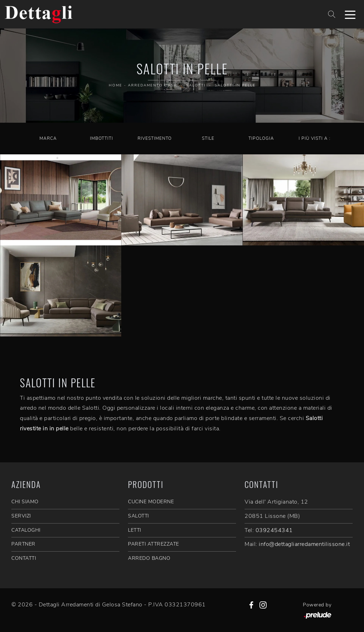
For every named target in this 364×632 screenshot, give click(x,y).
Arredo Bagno (149, 558)
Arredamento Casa (152, 85)
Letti (135, 530)
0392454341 (274, 530)
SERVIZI (21, 516)
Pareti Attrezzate (154, 544)
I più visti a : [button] (315, 138)
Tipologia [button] (261, 138)
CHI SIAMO (25, 502)
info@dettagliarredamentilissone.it (304, 544)
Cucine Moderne (151, 502)
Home (116, 85)
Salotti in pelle (235, 85)
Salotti (196, 85)
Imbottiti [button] (101, 138)
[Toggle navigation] (350, 14)
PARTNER (23, 544)
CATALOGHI (26, 530)
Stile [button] (208, 138)
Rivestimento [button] (155, 138)
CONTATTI (24, 558)
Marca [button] (48, 138)
